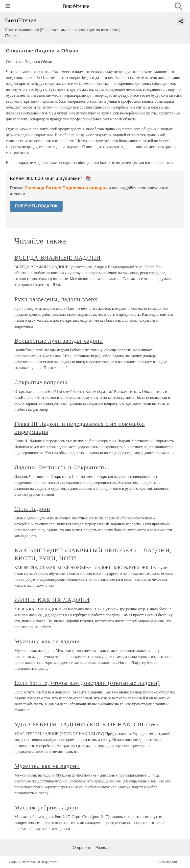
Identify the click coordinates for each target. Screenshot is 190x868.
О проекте (82, 848)
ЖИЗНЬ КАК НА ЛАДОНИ (52, 600)
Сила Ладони (32, 509)
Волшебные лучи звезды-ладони (59, 341)
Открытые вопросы (41, 382)
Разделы (103, 848)
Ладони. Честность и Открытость (60, 467)
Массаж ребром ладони (46, 807)
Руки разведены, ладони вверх (56, 299)
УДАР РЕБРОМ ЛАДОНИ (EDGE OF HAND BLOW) (86, 724)
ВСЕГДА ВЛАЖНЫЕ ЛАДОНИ (58, 258)
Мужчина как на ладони (47, 641)
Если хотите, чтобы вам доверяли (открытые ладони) (87, 683)
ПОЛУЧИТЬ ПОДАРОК (36, 206)
